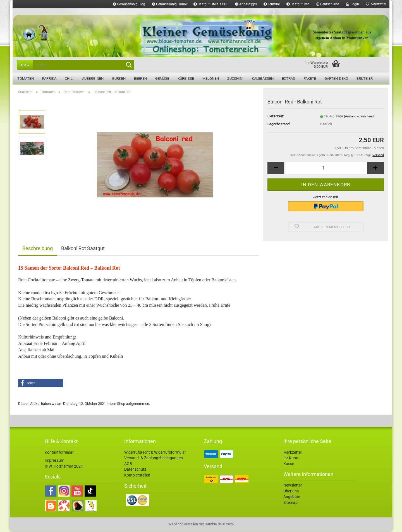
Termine (272, 4)
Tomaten (26, 78)
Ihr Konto (291, 458)
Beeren (140, 78)
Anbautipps (246, 4)
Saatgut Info (298, 4)
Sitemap (290, 503)
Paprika (49, 78)
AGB (128, 464)
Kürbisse (186, 78)
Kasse (289, 464)
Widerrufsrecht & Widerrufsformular (155, 453)
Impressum (54, 461)
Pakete (310, 78)
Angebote (292, 497)
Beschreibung (38, 249)
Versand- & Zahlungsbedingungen (154, 458)
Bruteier (365, 78)
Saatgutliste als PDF (211, 4)
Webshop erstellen (183, 525)
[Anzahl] (326, 169)
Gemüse (162, 78)
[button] (328, 4)
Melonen (211, 78)
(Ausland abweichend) (359, 117)
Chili (69, 78)
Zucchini (235, 78)
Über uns (291, 492)
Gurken (119, 78)
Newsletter (293, 486)
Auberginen (93, 78)
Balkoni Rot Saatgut (83, 249)
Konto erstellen (137, 476)
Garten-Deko (336, 78)
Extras (289, 78)
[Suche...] (25, 65)
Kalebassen (263, 78)
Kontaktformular (59, 453)
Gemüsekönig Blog (129, 4)
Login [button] (352, 4)
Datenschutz (135, 470)
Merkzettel (376, 4)
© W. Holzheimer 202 (63, 467)
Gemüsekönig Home (169, 4)
